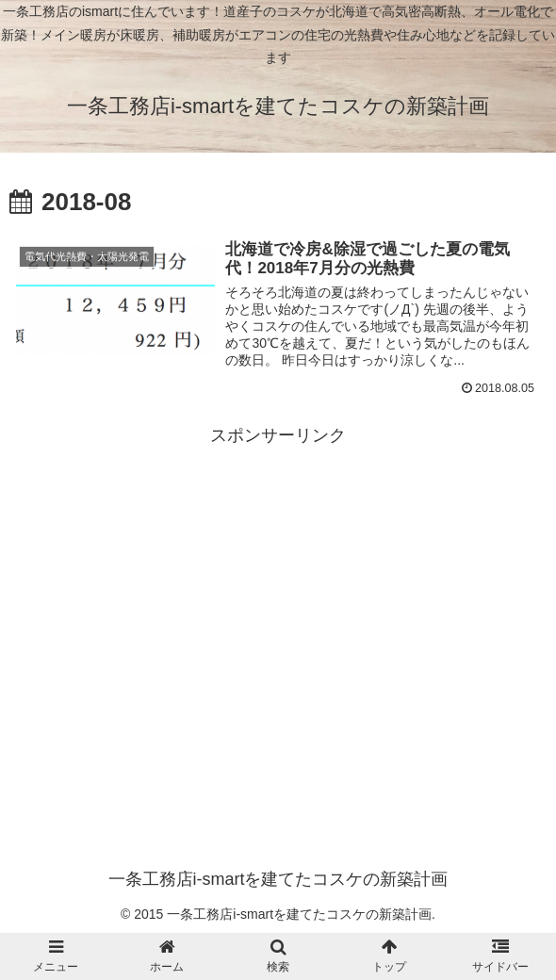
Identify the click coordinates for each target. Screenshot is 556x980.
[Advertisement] (278, 583)
